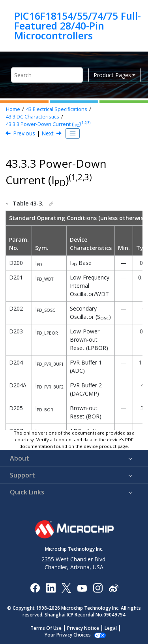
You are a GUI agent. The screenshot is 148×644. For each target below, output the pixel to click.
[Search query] (47, 75)
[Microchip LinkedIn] (51, 588)
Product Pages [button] (112, 75)
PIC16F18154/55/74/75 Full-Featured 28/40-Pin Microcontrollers (78, 26)
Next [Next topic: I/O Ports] (48, 133)
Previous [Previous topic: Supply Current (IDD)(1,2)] (24, 133)
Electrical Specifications (57, 109)
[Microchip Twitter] (66, 588)
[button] (7, 203)
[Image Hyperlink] (82, 588)
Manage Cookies (68, 635)
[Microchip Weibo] (113, 588)
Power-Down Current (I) (48, 124)
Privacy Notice (83, 628)
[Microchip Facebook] (35, 588)
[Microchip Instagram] (98, 588)
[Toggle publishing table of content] (73, 133)
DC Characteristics (33, 117)
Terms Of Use (46, 628)
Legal (111, 628)
